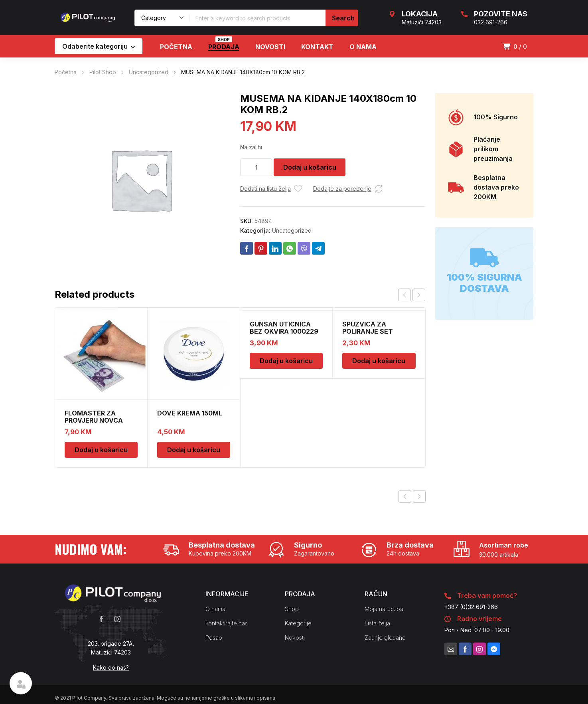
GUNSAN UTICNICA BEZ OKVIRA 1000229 (284, 328)
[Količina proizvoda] (256, 167)
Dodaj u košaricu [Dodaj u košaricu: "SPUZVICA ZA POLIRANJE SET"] (379, 361)
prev (404, 295)
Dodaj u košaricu (310, 167)
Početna (66, 72)
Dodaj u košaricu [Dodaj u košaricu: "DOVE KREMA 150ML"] (194, 450)
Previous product (405, 496)
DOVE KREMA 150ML (190, 413)
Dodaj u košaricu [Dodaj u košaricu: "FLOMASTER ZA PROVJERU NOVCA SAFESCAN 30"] (101, 450)
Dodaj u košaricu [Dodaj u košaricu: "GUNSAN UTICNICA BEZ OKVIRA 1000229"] (286, 361)
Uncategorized (149, 72)
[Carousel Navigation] (412, 295)
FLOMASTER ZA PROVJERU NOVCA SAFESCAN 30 (94, 420)
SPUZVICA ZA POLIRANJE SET (368, 328)
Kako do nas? (111, 667)
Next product (419, 496)
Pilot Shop (103, 72)
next (419, 295)
